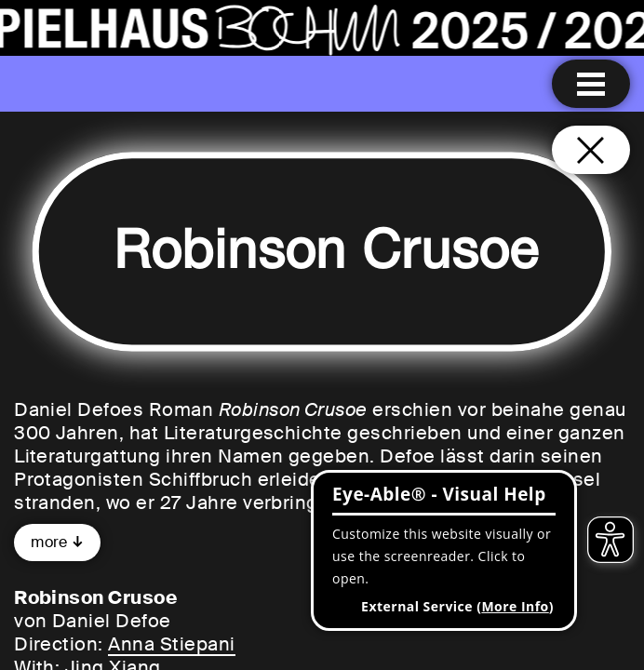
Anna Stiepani (171, 644)
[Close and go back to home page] (591, 150)
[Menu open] (591, 84)
